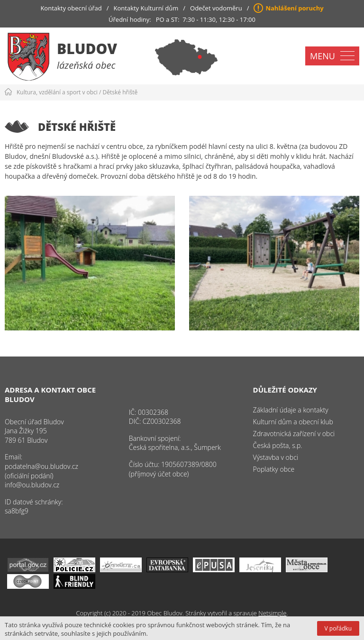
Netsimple (272, 613)
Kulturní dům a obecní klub (293, 422)
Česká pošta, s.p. (278, 445)
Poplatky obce (274, 469)
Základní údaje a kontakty (291, 410)
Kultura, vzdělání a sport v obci (57, 92)
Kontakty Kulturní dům (146, 8)
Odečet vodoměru (216, 8)
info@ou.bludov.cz (32, 485)
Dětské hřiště (120, 92)
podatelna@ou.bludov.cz (41, 466)
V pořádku (338, 628)
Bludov (87, 49)
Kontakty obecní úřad (71, 8)
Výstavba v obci (276, 457)
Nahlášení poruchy (294, 8)
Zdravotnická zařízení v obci (294, 434)
